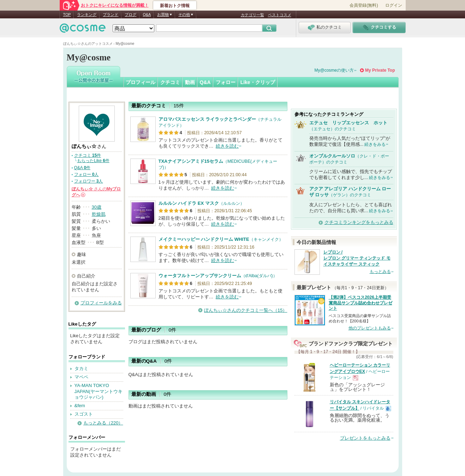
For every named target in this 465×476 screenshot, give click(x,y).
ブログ (130, 14)
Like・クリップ (258, 82)
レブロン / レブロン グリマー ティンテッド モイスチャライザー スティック (357, 258)
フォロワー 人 (89, 181)
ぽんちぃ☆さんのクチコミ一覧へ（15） (246, 310)
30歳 (97, 207)
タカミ (81, 368)
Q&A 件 (82, 168)
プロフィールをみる (101, 303)
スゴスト (84, 414)
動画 (190, 82)
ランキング (87, 14)
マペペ (81, 377)
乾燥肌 (99, 214)
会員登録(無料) (364, 5)
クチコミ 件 (88, 155)
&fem (80, 406)
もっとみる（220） (103, 423)
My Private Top (380, 70)
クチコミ (170, 82)
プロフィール (141, 82)
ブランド (111, 14)
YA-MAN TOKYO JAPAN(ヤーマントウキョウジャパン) (99, 391)
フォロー (226, 82)
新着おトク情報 (175, 6)
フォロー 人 (87, 174)
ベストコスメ (280, 15)
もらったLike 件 (93, 161)
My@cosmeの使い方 (334, 70)
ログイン (394, 5)
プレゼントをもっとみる (365, 438)
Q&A (147, 14)
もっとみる (380, 272)
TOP (67, 14)
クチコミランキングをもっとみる (359, 222)
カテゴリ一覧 (252, 15)
